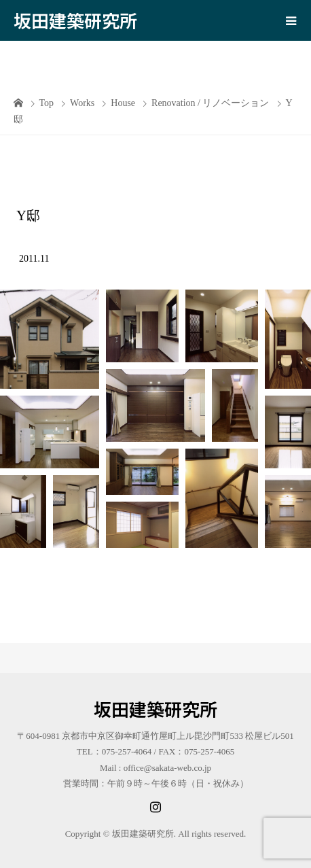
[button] (50, 339)
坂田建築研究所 (75, 20)
